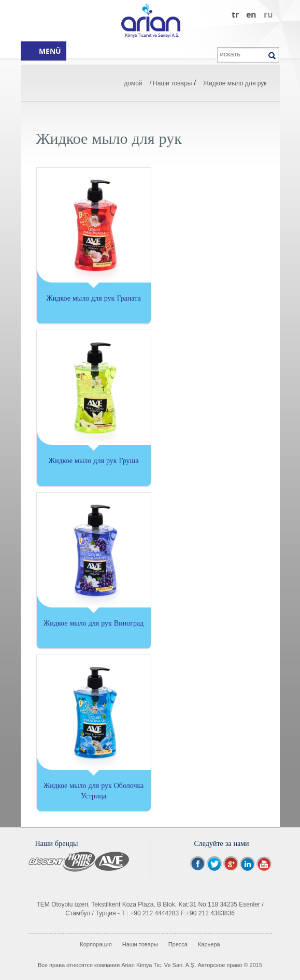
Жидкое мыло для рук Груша (93, 460)
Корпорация (96, 944)
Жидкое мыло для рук (235, 83)
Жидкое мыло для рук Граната (93, 298)
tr (235, 14)
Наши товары (140, 944)
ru (268, 14)
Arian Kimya (150, 21)
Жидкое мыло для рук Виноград (94, 623)
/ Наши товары (170, 83)
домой (133, 83)
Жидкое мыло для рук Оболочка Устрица (94, 790)
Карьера (209, 944)
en (251, 14)
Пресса (178, 944)
